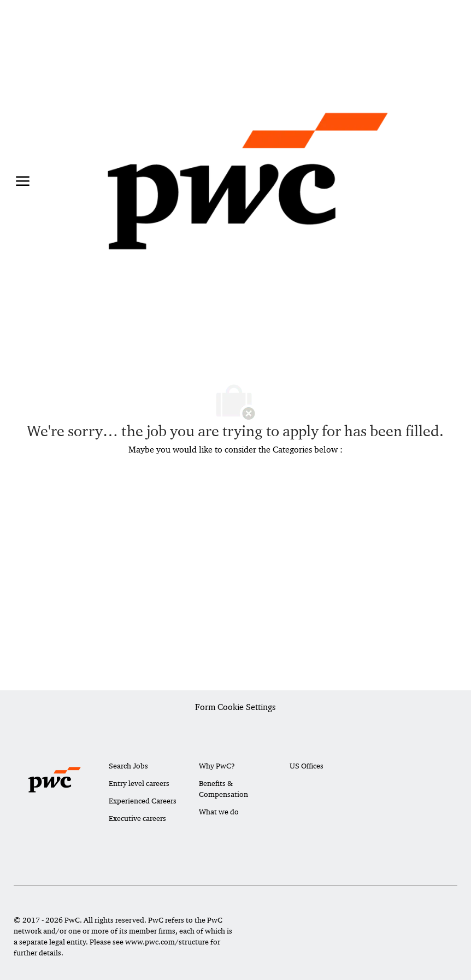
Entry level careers (139, 783)
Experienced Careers (143, 801)
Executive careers (137, 818)
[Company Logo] (248, 181)
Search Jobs (128, 766)
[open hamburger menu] (23, 181)
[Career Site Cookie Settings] (235, 708)
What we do (219, 812)
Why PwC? (217, 766)
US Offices (307, 766)
